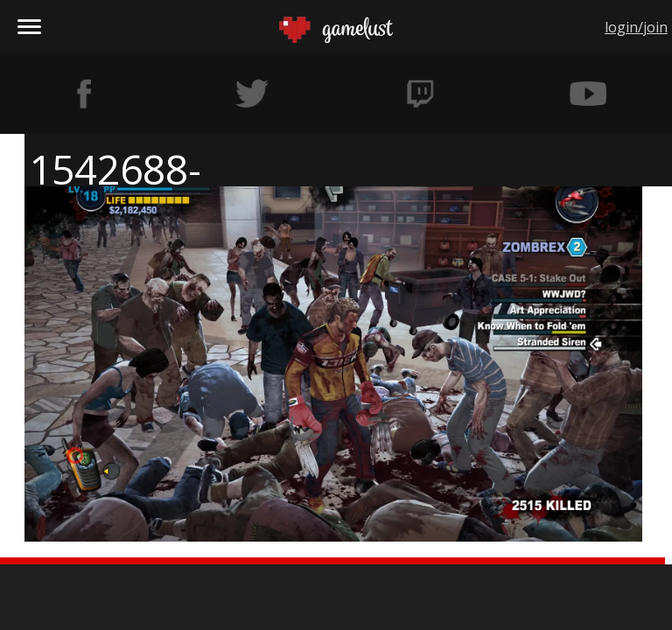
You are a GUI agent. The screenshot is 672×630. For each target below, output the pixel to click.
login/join (636, 27)
